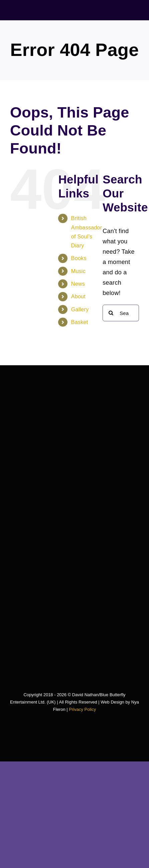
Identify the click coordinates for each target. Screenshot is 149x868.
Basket (80, 322)
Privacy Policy (82, 709)
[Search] (111, 313)
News (78, 284)
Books (79, 258)
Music (78, 271)
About (78, 296)
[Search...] (121, 313)
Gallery (80, 309)
